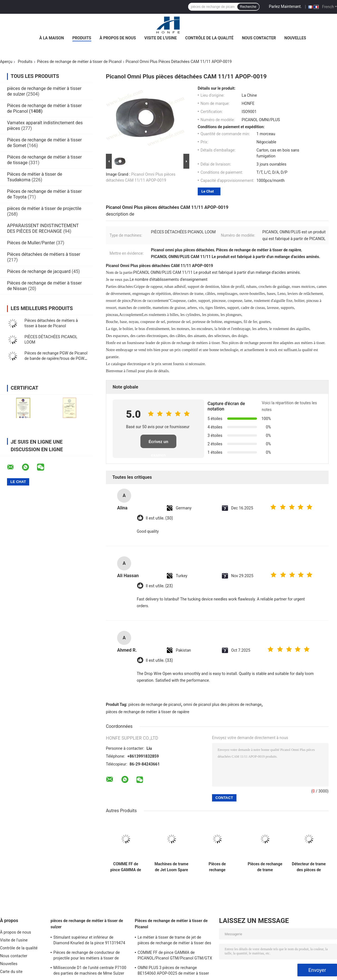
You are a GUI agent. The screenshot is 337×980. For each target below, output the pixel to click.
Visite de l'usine (161, 38)
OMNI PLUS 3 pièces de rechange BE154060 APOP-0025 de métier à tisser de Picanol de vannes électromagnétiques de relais (175, 971)
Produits (82, 38)
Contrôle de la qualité (210, 38)
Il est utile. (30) (159, 518)
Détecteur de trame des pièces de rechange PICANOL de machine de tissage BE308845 (309, 867)
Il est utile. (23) (159, 586)
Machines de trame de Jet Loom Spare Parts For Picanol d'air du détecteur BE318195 (171, 867)
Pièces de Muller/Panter (31, 243)
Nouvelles (295, 38)
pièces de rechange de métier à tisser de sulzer (87, 924)
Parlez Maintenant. (285, 6)
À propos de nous (118, 38)
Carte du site (11, 972)
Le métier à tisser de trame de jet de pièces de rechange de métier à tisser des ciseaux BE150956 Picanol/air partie (174, 941)
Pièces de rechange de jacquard (39, 271)
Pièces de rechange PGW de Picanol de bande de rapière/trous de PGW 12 (56, 358)
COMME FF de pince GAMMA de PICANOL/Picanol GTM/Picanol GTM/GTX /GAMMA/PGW (126, 867)
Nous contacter (259, 38)
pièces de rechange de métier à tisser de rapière (148, 712)
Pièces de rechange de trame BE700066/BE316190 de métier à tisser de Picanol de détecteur (265, 867)
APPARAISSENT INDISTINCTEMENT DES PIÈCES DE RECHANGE (43, 228)
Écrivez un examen (158, 444)
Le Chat (208, 191)
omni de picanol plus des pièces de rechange (223, 704)
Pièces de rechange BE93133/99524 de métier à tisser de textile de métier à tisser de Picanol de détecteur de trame (217, 867)
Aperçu (6, 62)
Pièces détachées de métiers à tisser (44, 254)
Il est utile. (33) (159, 661)
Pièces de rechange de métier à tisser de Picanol (79, 62)
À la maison (52, 38)
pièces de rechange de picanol (155, 704)
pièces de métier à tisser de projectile (44, 208)
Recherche (248, 7)
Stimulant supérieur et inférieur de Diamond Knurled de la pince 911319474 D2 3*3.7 (89, 941)
